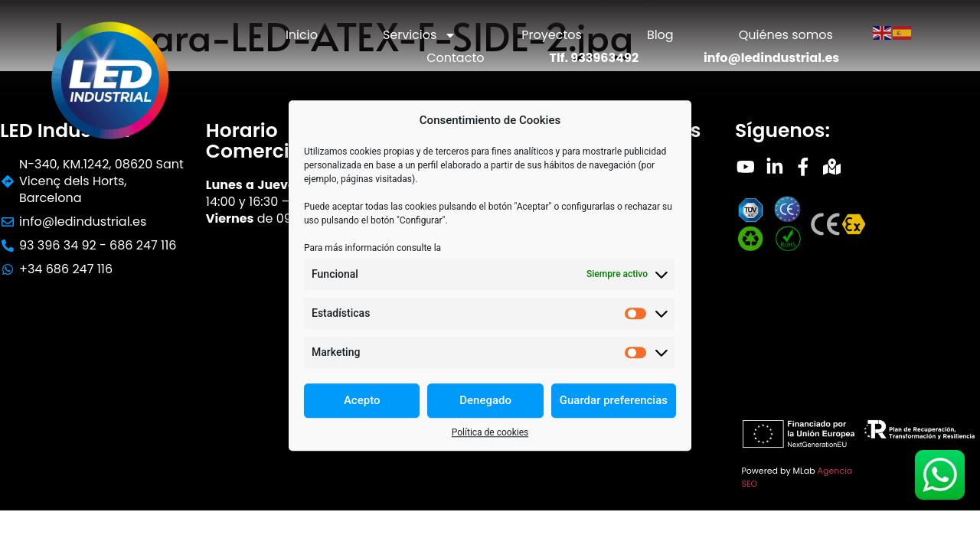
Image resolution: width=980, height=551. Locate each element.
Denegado (485, 400)
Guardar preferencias (614, 400)
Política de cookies (490, 432)
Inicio (302, 35)
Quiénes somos (786, 35)
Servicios (420, 35)
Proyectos (552, 35)
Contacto (455, 58)
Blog (660, 35)
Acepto (362, 400)
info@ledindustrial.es (771, 58)
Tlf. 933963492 (594, 58)
